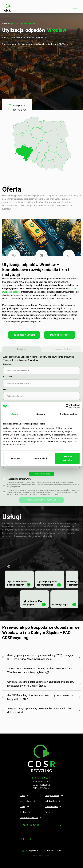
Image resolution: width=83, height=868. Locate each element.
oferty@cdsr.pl (17, 105)
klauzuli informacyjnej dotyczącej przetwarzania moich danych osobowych (52, 483)
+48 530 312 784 (17, 110)
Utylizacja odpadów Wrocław (22, 23)
